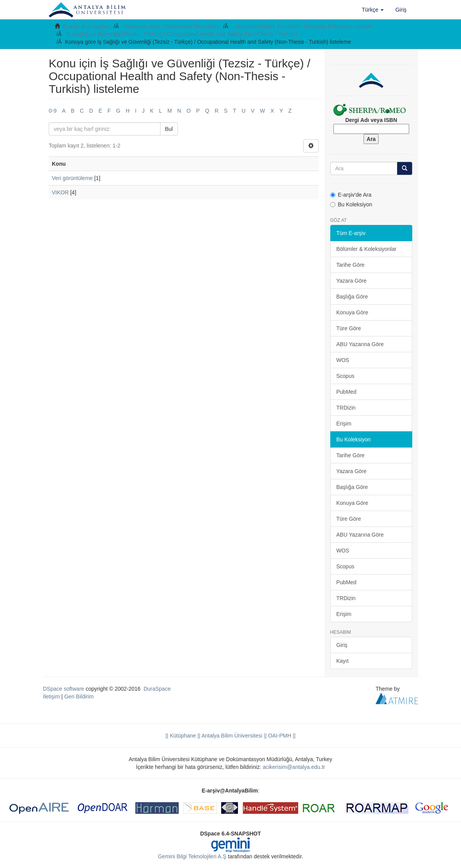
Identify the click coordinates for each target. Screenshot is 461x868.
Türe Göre (349, 328)
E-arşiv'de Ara (351, 195)
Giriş (342, 645)
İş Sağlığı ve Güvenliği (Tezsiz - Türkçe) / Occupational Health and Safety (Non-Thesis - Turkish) (182, 34)
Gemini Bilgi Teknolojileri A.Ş (192, 856)
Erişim (344, 424)
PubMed (347, 392)
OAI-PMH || (281, 736)
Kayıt (343, 661)
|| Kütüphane (181, 736)
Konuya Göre (353, 312)
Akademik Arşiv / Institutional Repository (172, 26)
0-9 (53, 111)
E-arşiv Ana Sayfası (87, 26)
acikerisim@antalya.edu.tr (294, 767)
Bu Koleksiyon (351, 204)
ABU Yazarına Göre (360, 344)
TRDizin (346, 408)
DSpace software (64, 689)
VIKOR (60, 192)
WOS (343, 360)
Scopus (346, 376)
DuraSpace (157, 689)
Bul (169, 129)
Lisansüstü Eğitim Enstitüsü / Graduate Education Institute (303, 26)
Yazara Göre (352, 281)
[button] (373, 10)
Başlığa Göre (352, 297)
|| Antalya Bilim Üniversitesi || (231, 736)
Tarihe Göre (351, 265)
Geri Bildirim (79, 696)
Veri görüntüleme (72, 178)
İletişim (51, 696)
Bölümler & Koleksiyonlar (367, 249)
